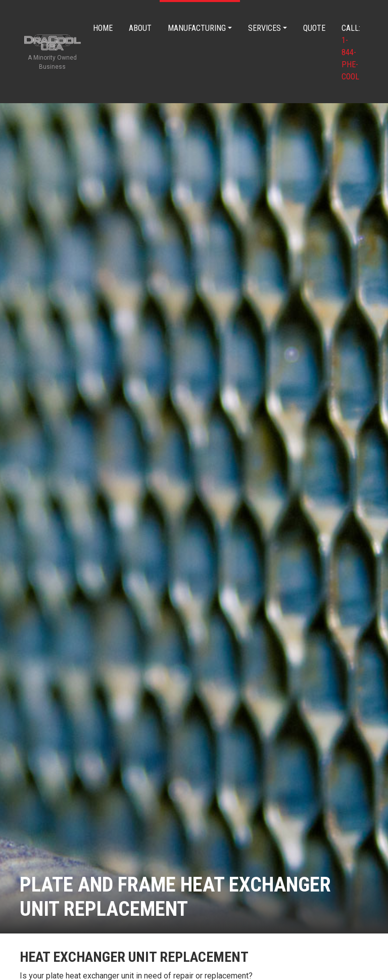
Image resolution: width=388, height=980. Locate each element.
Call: (351, 52)
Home (103, 28)
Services (264, 28)
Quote (314, 28)
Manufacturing (197, 28)
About (140, 28)
